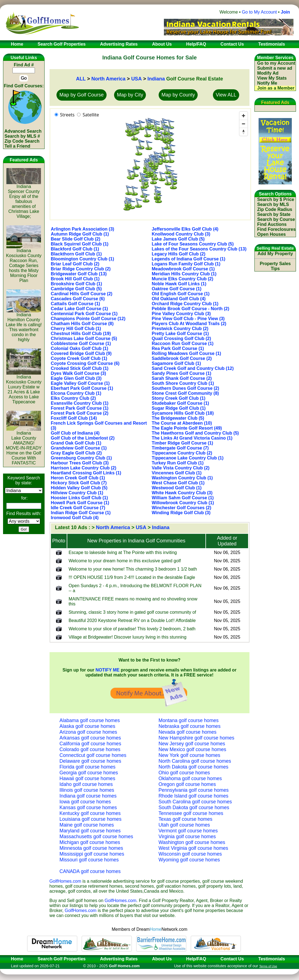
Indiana (156, 79)
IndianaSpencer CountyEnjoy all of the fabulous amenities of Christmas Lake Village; (24, 199)
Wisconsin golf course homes (190, 854)
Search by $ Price (276, 199)
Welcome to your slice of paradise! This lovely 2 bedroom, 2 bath (132, 629)
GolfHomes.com (65, 881)
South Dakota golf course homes (194, 807)
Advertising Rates (119, 959)
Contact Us (232, 959)
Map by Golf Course (81, 95)
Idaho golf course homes (86, 784)
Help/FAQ (196, 959)
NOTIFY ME (108, 670)
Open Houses (271, 234)
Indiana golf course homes (88, 796)
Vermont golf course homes (188, 831)
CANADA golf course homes (90, 871)
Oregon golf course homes (187, 784)
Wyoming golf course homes (189, 860)
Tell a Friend (17, 146)
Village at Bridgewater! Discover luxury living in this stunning (128, 637)
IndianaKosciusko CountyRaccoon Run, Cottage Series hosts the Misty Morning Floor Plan (24, 264)
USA (136, 79)
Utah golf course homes (184, 825)
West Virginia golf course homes (194, 848)
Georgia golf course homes (89, 773)
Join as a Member (276, 88)
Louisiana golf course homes (91, 819)
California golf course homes (90, 744)
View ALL (226, 95)
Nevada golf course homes (188, 732)
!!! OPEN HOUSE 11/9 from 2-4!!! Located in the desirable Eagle (132, 577)
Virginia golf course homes (187, 837)
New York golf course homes (190, 755)
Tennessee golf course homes (191, 813)
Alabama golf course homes (90, 720)
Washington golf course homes (192, 842)
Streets (67, 115)
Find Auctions (272, 224)
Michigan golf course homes (90, 842)
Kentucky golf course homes (90, 813)
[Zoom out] (243, 124)
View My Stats (272, 78)
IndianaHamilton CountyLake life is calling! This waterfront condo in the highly (24, 325)
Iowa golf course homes (85, 802)
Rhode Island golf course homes (194, 796)
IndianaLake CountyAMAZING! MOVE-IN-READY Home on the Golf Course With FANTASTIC (24, 446)
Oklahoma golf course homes (190, 778)
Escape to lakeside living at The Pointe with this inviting (123, 552)
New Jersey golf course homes (192, 744)
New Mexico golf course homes (192, 749)
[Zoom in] (243, 116)
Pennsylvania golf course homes (194, 790)
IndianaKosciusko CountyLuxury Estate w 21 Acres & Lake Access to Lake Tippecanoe (24, 387)
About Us (162, 959)
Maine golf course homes (87, 825)
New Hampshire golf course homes (197, 738)
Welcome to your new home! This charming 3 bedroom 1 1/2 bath (133, 569)
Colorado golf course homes (90, 749)
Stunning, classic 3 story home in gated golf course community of (132, 612)
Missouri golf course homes (89, 860)
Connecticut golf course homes (93, 755)
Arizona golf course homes (88, 732)
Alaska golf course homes (87, 726)
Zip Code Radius (275, 209)
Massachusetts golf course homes (96, 837)
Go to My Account (259, 12)
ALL (81, 79)
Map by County (178, 95)
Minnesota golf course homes (91, 848)
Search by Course (276, 219)
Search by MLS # (22, 136)
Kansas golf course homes (88, 807)
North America (108, 79)
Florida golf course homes (87, 767)
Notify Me (267, 83)
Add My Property (275, 254)
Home (15, 959)
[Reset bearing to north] (243, 132)
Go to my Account (276, 63)
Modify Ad (268, 73)
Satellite (91, 115)
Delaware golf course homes (90, 761)
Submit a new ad (275, 68)
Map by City (130, 95)
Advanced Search (23, 131)
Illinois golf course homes (87, 790)
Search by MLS (273, 204)
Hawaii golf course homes (87, 778)
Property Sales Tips (275, 266)
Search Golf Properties (62, 959)
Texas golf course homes (186, 819)
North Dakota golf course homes (194, 767)
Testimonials (272, 959)
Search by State (274, 214)
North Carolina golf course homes (195, 761)
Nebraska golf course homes (190, 726)
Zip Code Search (22, 141)
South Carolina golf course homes (195, 802)
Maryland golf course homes (90, 831)
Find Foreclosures (276, 229)
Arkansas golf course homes (90, 738)
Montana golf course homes (189, 720)
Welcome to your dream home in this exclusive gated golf (125, 561)
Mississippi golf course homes (92, 854)
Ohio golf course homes (184, 773)
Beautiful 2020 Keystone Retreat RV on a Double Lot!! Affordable (132, 620)
